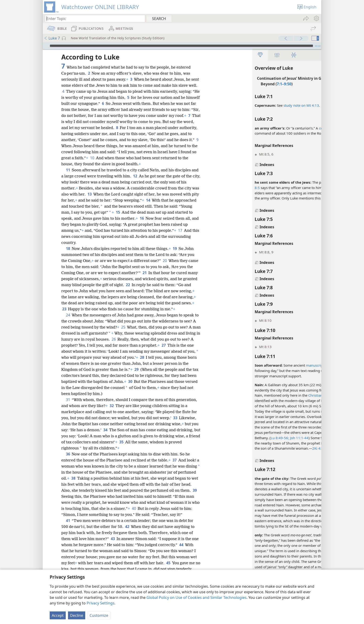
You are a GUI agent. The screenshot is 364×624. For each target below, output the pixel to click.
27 (176, 345)
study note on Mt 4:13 (266, 105)
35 (164, 442)
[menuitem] (316, 18)
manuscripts (280, 365)
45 (190, 569)
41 (68, 527)
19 (175, 249)
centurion (291, 128)
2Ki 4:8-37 (285, 448)
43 (113, 545)
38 (92, 478)
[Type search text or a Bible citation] (93, 18)
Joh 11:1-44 (263, 438)
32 (112, 406)
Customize (99, 615)
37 (174, 460)
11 (68, 170)
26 (129, 339)
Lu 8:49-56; (244, 438)
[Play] (46, 46)
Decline (77, 615)
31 (68, 400)
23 (64, 309)
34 (113, 430)
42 (127, 533)
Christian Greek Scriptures (294, 395)
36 (68, 454)
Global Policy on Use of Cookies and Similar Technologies (197, 597)
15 (141, 212)
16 (160, 218)
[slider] (181, 46)
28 (159, 357)
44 (189, 551)
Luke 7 (52, 38)
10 (146, 158)
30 (148, 382)
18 (68, 249)
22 (128, 285)
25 (127, 327)
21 (145, 273)
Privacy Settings (101, 603)
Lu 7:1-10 (302, 390)
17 (64, 236)
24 (68, 315)
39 (76, 496)
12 (143, 176)
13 (97, 194)
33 (175, 418)
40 (164, 508)
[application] (182, 46)
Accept (58, 615)
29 (148, 369)
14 (165, 200)
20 (165, 261)
